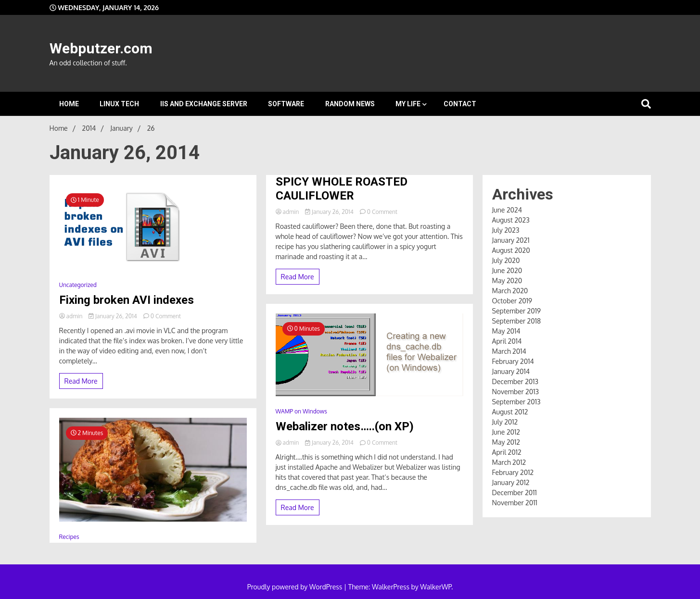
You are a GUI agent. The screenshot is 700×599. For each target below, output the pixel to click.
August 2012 (510, 412)
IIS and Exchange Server (204, 104)
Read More (81, 381)
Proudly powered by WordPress (296, 587)
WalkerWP (436, 587)
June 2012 (506, 432)
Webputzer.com (101, 48)
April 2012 (507, 452)
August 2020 (511, 250)
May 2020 (507, 281)
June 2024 (507, 210)
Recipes (69, 537)
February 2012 (513, 472)
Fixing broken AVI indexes (127, 300)
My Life (408, 104)
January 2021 (511, 240)
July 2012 (505, 422)
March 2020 (510, 291)
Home (69, 104)
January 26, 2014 (113, 316)
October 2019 (512, 301)
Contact (460, 104)
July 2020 (506, 260)
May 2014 (506, 331)
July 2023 (506, 230)
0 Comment (166, 316)
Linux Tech (119, 104)
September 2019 (516, 311)
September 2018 (517, 321)
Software (286, 104)
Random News (350, 104)
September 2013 (516, 402)
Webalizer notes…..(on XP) (345, 426)
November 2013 (516, 392)
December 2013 (515, 381)
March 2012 (509, 462)
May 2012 (506, 442)
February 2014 (513, 361)
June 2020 (507, 270)
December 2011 (515, 493)
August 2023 (511, 220)
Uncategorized (78, 285)
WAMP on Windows (301, 411)
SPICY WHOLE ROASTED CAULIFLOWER (342, 189)
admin (72, 316)
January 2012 (511, 482)
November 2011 (515, 503)
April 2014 (507, 341)
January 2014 (511, 371)
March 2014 (509, 351)
